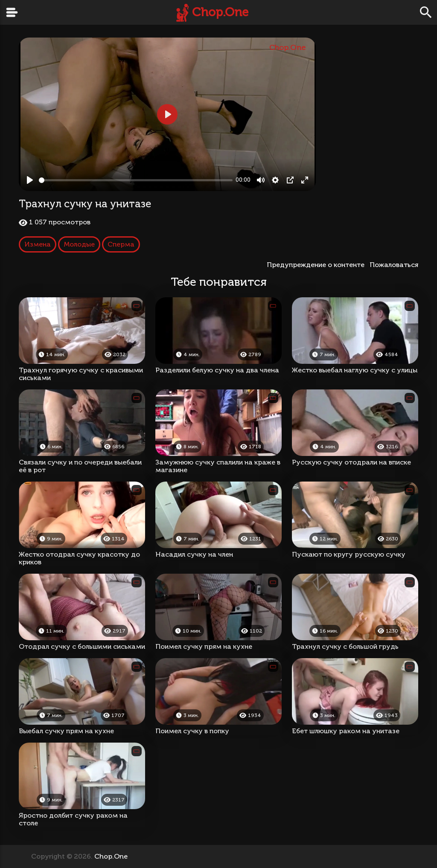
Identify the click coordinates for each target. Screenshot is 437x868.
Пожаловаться (394, 265)
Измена (38, 244)
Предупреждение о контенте (317, 265)
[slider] (136, 180)
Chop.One (220, 12)
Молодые (79, 244)
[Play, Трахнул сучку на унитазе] (30, 180)
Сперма (121, 244)
